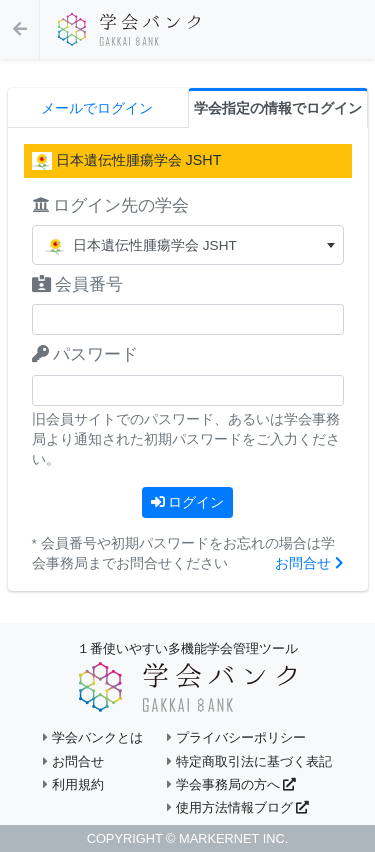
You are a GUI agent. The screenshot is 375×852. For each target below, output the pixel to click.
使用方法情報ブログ (238, 807)
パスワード (85, 354)
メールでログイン (97, 108)
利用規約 (73, 784)
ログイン (188, 502)
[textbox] (188, 245)
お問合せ (309, 563)
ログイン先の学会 (111, 205)
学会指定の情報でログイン (278, 108)
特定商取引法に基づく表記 (249, 761)
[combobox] (188, 245)
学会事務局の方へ (231, 784)
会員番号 (78, 284)
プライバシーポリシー (236, 737)
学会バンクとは (93, 737)
